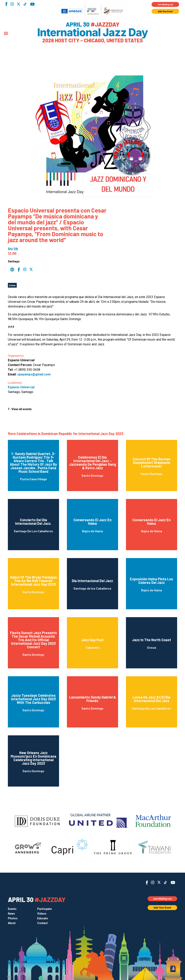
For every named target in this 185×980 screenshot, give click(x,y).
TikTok (25, 4)
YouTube (32, 4)
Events (12, 909)
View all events (22, 409)
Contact (42, 923)
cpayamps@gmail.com (34, 374)
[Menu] (6, 34)
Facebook (6, 4)
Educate (43, 918)
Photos (13, 918)
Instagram (12, 4)
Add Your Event (165, 11)
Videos (42, 914)
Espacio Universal (21, 387)
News (11, 914)
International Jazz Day (92, 33)
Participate (44, 909)
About (12, 923)
